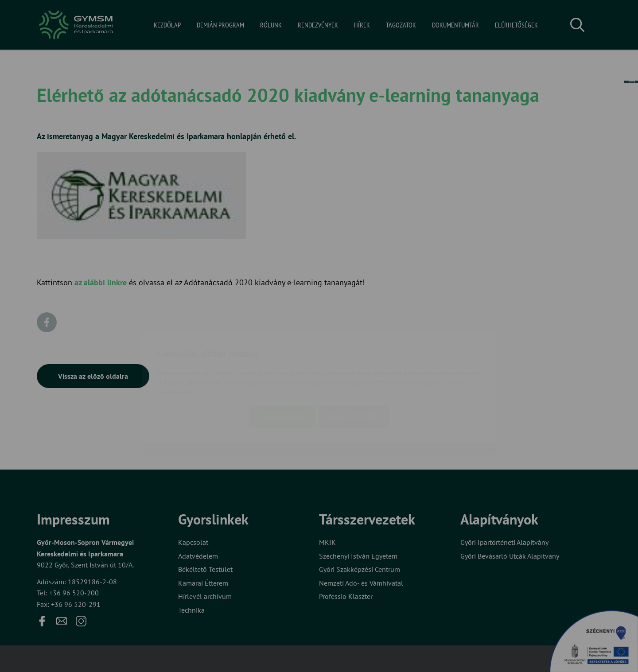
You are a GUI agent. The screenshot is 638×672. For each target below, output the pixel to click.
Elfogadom (283, 365)
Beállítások (354, 365)
